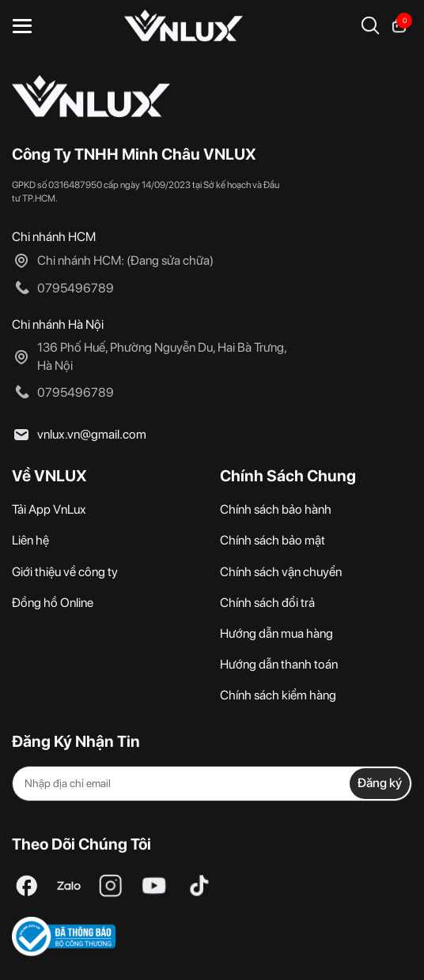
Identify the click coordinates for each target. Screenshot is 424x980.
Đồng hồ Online (53, 603)
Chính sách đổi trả (267, 603)
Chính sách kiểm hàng (278, 695)
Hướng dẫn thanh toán (279, 664)
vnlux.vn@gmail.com (92, 434)
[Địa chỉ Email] (212, 784)
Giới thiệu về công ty (65, 572)
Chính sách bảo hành (276, 509)
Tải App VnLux (49, 509)
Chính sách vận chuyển (281, 572)
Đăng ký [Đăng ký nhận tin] (380, 783)
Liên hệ (30, 540)
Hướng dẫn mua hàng (276, 633)
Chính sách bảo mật (273, 540)
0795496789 (76, 288)
